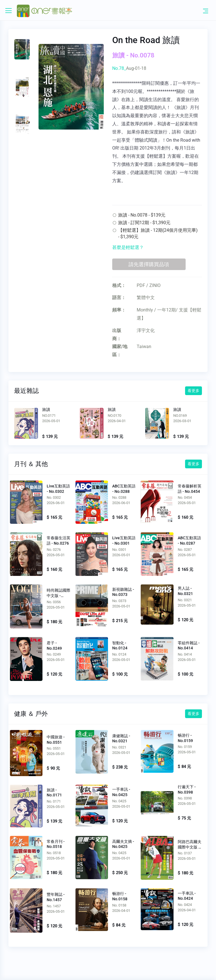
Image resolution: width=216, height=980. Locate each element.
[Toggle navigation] (206, 11)
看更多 (193, 391)
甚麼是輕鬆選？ (128, 247)
